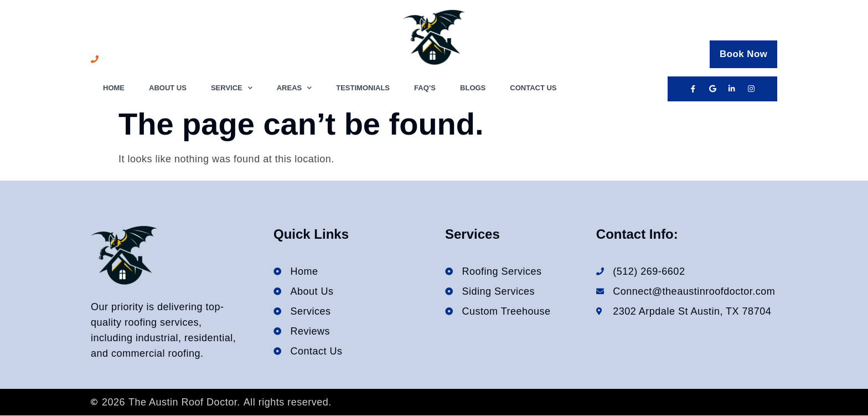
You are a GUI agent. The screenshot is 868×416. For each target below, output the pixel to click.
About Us (168, 88)
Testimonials (363, 88)
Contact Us (533, 88)
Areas (294, 88)
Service (232, 88)
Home (114, 88)
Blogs (473, 88)
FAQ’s (425, 88)
